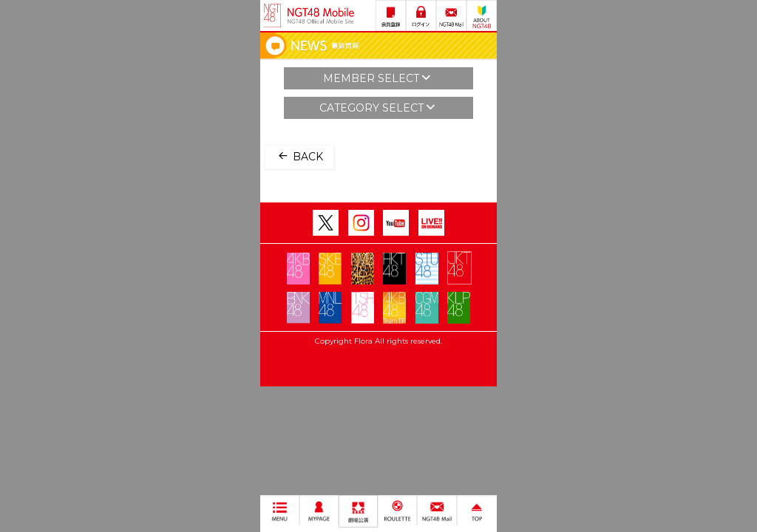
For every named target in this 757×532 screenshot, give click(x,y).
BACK (299, 156)
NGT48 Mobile (321, 16)
